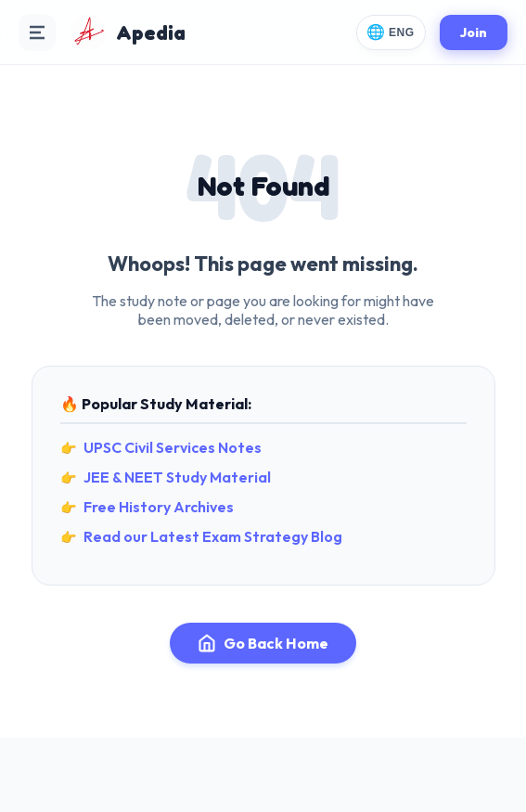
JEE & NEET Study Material (177, 477)
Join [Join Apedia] (474, 32)
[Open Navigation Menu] (37, 32)
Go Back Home (263, 643)
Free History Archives (159, 507)
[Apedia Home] (128, 32)
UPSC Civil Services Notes (173, 447)
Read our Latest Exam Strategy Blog (213, 536)
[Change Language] (391, 32)
